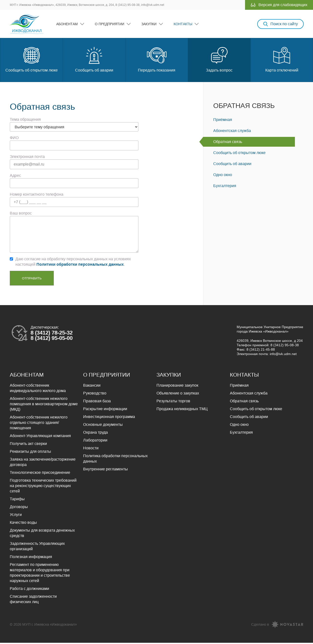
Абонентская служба (232, 132)
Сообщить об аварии (94, 60)
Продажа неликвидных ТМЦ (182, 410)
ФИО (14, 139)
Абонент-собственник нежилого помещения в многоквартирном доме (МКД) (44, 405)
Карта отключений (282, 60)
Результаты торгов (173, 402)
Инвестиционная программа (109, 418)
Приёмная (223, 121)
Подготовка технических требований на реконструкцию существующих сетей (43, 487)
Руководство (95, 394)
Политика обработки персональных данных (115, 460)
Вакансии (92, 387)
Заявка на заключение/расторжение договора (43, 463)
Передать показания (157, 60)
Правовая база (97, 402)
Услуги (16, 516)
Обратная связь (244, 107)
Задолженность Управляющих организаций (37, 547)
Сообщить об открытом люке (32, 60)
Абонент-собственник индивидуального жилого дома (38, 389)
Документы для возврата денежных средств (42, 534)
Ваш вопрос (21, 214)
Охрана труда (95, 434)
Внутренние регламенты (106, 470)
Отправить (32, 280)
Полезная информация (31, 558)
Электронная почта (27, 158)
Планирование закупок (177, 387)
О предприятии (110, 24)
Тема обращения (25, 121)
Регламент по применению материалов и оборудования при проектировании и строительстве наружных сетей (40, 574)
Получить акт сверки (28, 445)
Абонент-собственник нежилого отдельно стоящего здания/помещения (39, 424)
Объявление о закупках (178, 394)
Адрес (15, 177)
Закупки (149, 24)
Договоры (19, 508)
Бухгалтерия (225, 187)
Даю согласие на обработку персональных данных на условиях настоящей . (73, 263)
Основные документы (103, 426)
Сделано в (260, 626)
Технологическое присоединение (40, 474)
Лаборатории (95, 441)
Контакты (183, 24)
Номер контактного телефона (37, 196)
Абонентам (67, 24)
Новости (91, 449)
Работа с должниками (29, 590)
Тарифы (17, 500)
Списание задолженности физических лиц (33, 600)
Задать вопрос (219, 60)
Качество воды (23, 524)
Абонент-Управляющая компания (40, 437)
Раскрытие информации (105, 410)
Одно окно (223, 176)
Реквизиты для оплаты (30, 453)
